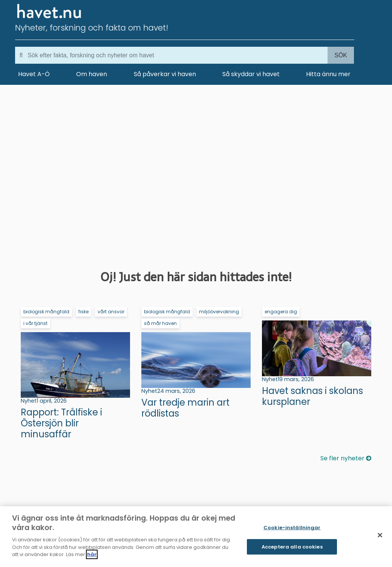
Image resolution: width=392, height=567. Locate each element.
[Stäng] (380, 535)
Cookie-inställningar (292, 528)
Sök (341, 55)
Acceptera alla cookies (292, 547)
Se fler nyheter (346, 458)
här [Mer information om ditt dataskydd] (92, 554)
